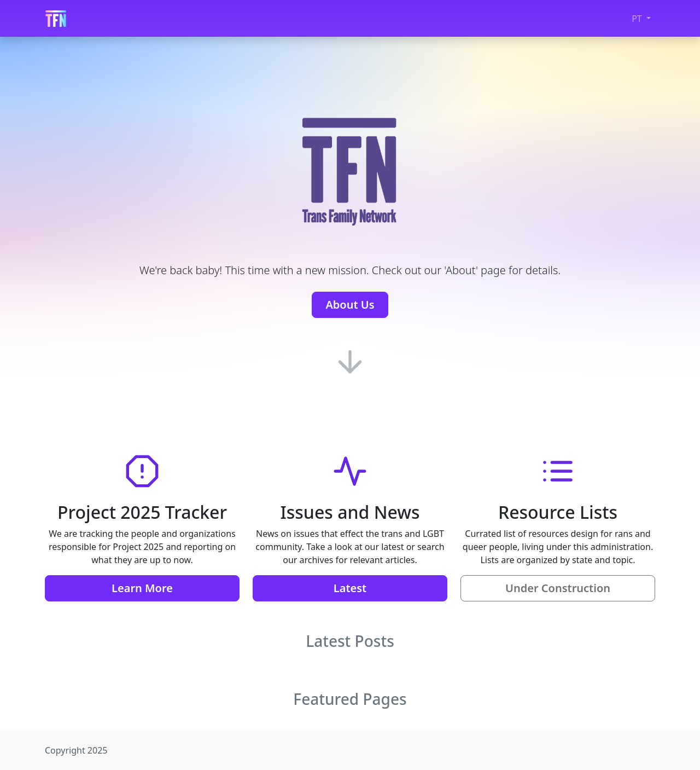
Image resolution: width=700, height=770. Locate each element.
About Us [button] (350, 305)
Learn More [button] (142, 588)
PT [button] (638, 19)
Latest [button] (350, 588)
